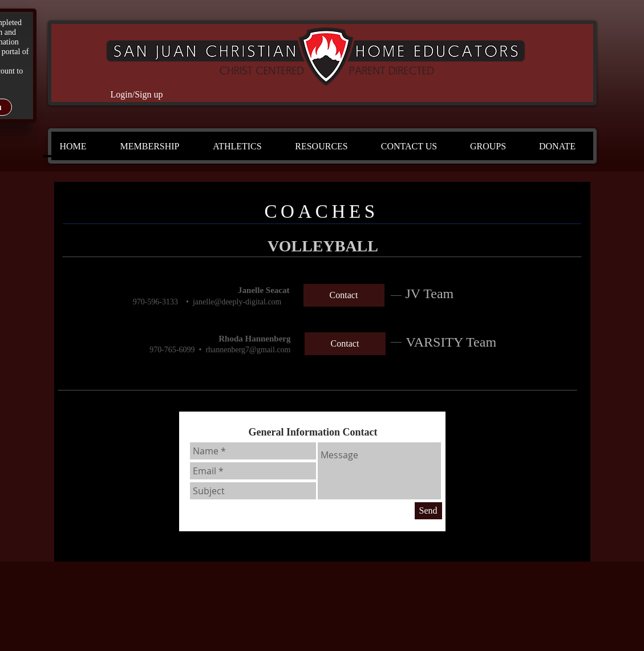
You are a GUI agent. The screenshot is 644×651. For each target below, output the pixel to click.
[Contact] (344, 295)
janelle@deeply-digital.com (237, 302)
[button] (150, 147)
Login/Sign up (136, 94)
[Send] (428, 511)
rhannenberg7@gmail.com (248, 350)
